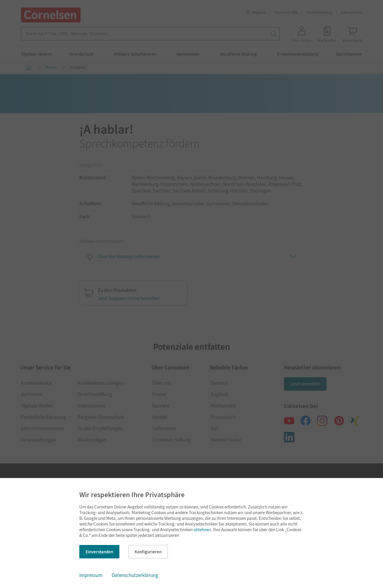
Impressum (91, 575)
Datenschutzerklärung (135, 575)
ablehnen (202, 530)
